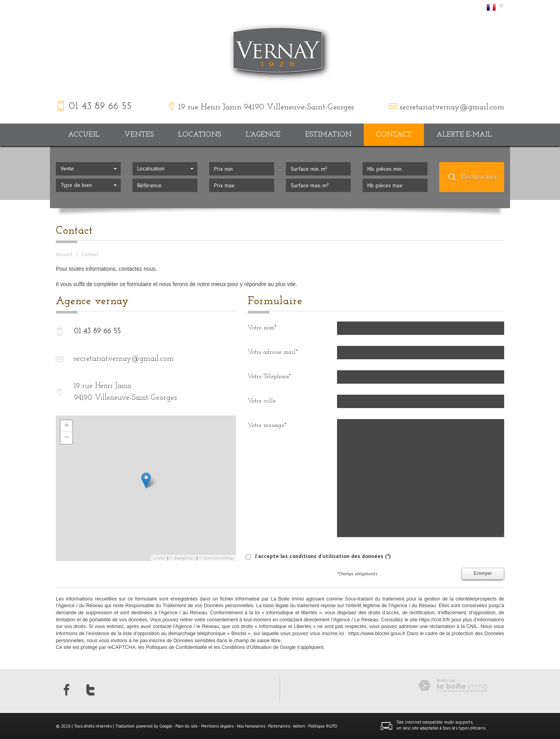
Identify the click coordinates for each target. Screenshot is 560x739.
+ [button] (67, 426)
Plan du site (187, 726)
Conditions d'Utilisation (246, 647)
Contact (394, 135)
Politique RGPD (323, 726)
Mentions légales (217, 726)
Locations (200, 135)
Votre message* (267, 425)
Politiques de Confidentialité (176, 647)
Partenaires (279, 726)
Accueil (84, 135)
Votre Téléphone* (269, 377)
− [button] (67, 438)
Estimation (328, 135)
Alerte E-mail (464, 135)
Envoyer (483, 573)
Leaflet (159, 558)
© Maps (182, 558)
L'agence (263, 135)
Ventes (139, 135)
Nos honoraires (251, 726)
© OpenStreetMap (216, 558)
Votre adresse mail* (273, 352)
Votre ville (262, 401)
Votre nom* (262, 328)
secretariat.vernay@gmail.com (452, 107)
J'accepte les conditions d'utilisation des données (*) (323, 556)
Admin (299, 726)
